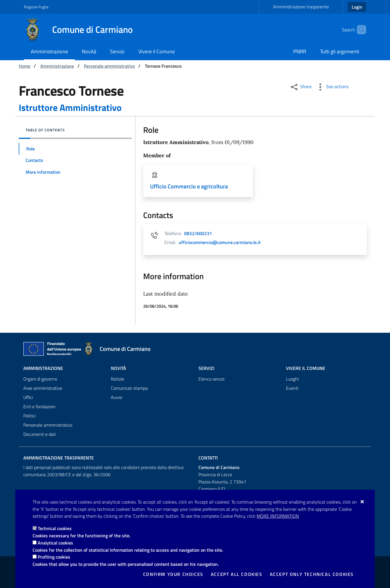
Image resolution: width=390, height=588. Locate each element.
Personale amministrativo (109, 66)
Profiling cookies (54, 557)
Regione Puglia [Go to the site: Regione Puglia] (36, 7)
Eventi (292, 388)
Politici (30, 416)
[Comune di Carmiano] (82, 30)
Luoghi (292, 379)
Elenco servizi (211, 379)
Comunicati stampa (129, 388)
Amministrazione (57, 66)
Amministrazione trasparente (301, 7)
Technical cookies (55, 528)
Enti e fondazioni (39, 407)
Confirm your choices (173, 574)
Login (357, 7)
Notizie (118, 379)
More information (278, 516)
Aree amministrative (43, 388)
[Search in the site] (359, 30)
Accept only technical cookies (312, 574)
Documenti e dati (40, 434)
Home (24, 66)
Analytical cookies (55, 543)
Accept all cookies (237, 574)
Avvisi (117, 397)
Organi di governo (40, 379)
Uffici (28, 397)
